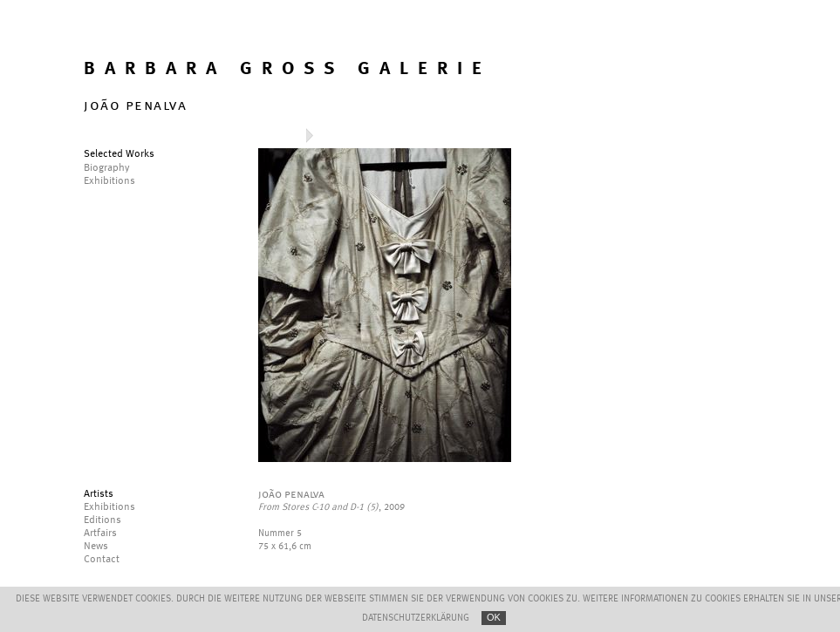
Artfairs (100, 533)
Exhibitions (109, 507)
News (96, 547)
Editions (102, 520)
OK (494, 617)
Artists (99, 494)
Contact (102, 560)
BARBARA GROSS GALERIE (287, 69)
